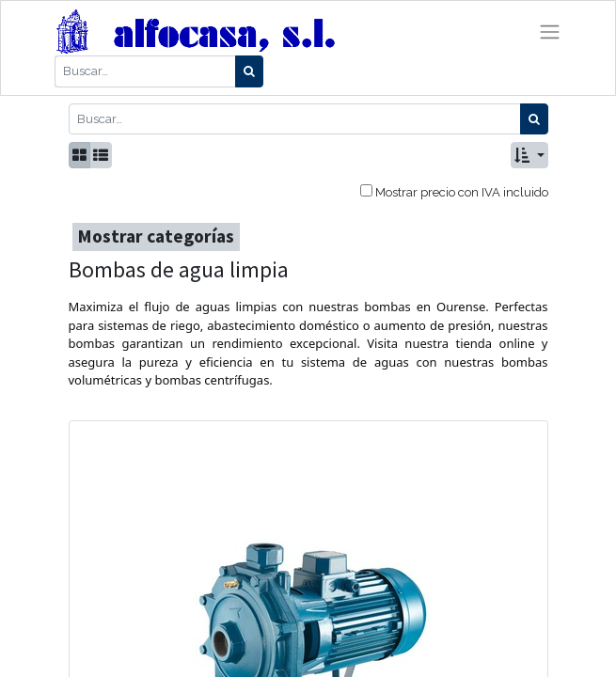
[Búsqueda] (249, 71)
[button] (529, 155)
